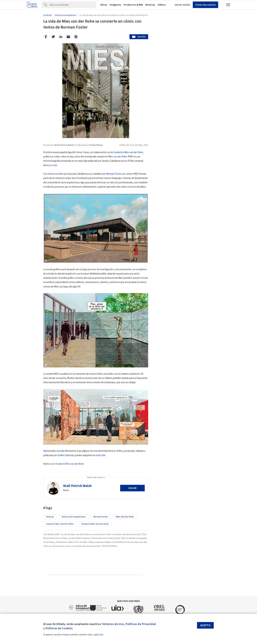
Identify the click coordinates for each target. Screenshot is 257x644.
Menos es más (50, 165)
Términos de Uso (113, 624)
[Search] (73, 5)
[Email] (68, 37)
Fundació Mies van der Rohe (69, 464)
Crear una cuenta (205, 5)
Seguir (132, 488)
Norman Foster (114, 174)
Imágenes (115, 5)
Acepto (205, 625)
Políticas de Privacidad (141, 624)
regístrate (98, 635)
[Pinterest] (76, 37)
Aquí (46, 451)
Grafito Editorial (65, 455)
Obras (104, 5)
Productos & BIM (133, 5)
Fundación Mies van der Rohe (128, 152)
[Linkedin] (61, 37)
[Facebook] (46, 37)
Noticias (150, 5)
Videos (162, 5)
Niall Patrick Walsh (77, 486)
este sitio (101, 455)
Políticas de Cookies (59, 628)
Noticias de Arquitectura (74, 517)
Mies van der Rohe (118, 157)
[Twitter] (53, 37)
